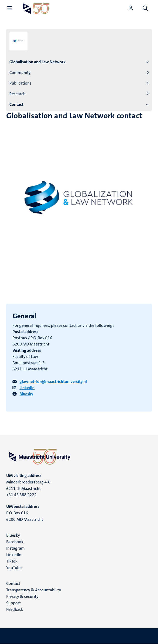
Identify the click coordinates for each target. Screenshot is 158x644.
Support (14, 603)
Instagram (15, 548)
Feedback (15, 609)
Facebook (15, 542)
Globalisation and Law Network (37, 62)
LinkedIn (14, 555)
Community (20, 72)
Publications (20, 83)
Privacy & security (22, 596)
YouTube (14, 568)
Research (17, 94)
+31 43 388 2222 (21, 495)
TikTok (12, 561)
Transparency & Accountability (34, 590)
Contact (16, 104)
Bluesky (13, 535)
